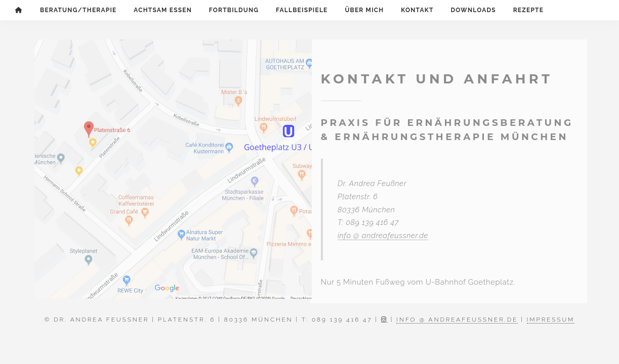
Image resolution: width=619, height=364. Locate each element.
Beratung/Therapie (78, 10)
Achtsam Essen (163, 10)
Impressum (551, 320)
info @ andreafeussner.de (381, 235)
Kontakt (417, 10)
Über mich (364, 10)
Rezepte (528, 10)
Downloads (473, 10)
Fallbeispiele (302, 10)
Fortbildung (234, 10)
